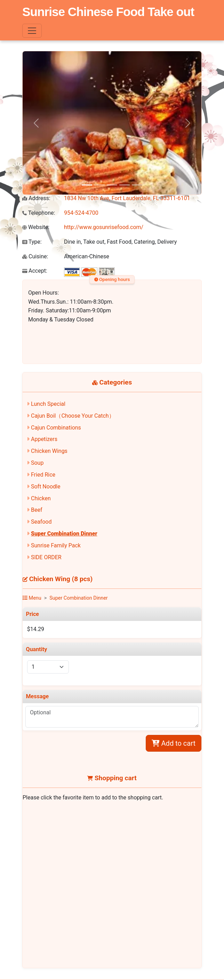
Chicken (41, 498)
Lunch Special (48, 404)
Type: (32, 242)
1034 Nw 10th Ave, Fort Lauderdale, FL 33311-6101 (127, 198)
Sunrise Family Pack (56, 545)
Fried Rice (43, 475)
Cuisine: (35, 256)
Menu (32, 598)
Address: (36, 198)
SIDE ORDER (46, 557)
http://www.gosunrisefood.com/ (104, 227)
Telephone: (39, 213)
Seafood (41, 522)
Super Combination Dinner (64, 534)
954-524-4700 (81, 213)
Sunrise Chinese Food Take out (108, 12)
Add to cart (174, 743)
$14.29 (36, 629)
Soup (37, 463)
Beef (37, 510)
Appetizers (44, 439)
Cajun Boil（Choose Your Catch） (73, 416)
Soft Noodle (46, 487)
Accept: (35, 271)
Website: (36, 227)
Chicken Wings (49, 451)
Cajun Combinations (56, 428)
